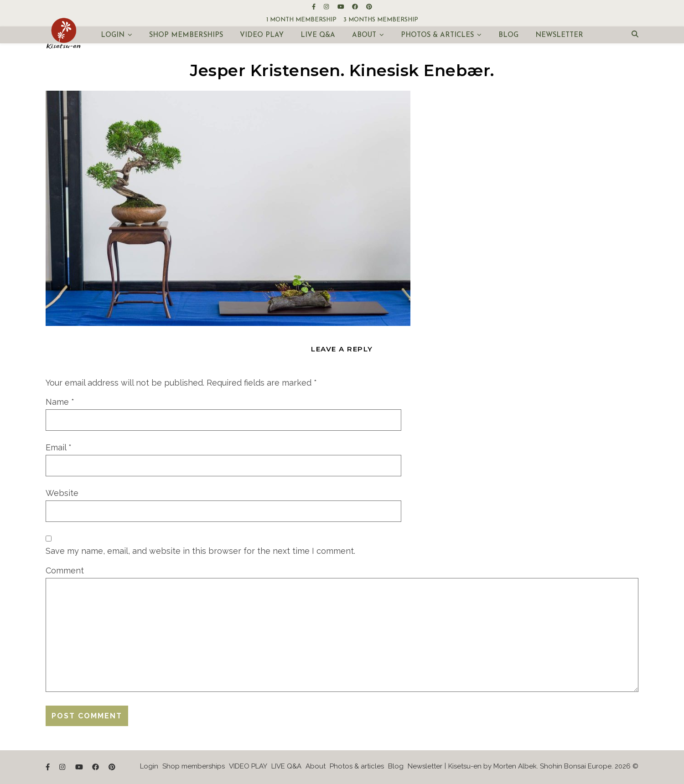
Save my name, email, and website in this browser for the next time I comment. (200, 551)
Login (113, 35)
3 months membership (381, 20)
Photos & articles (437, 35)
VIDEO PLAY (262, 35)
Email (59, 447)
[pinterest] (369, 7)
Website (62, 493)
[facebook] (356, 7)
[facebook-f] (314, 7)
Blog (508, 35)
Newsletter (559, 35)
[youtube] (342, 7)
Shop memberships (186, 35)
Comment (65, 570)
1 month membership (301, 20)
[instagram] (327, 7)
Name (60, 402)
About (364, 35)
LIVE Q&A (318, 35)
